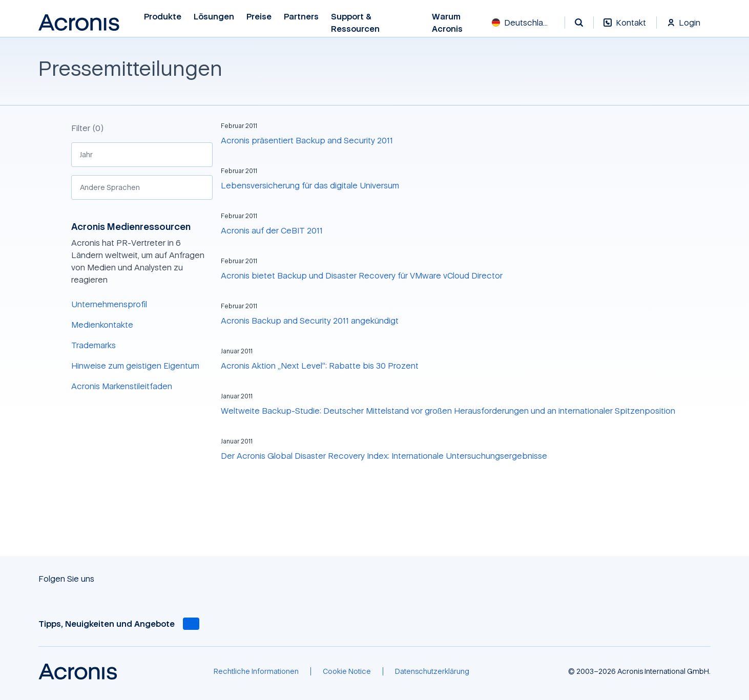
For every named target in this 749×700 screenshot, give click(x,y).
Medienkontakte (102, 325)
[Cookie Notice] (347, 671)
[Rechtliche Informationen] (256, 671)
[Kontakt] (625, 28)
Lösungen (214, 17)
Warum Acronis (448, 23)
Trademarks (93, 345)
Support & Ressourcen (356, 23)
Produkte (163, 17)
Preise (259, 17)
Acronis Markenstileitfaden (122, 386)
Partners (301, 17)
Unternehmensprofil (109, 304)
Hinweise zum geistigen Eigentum (135, 366)
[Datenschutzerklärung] (432, 671)
